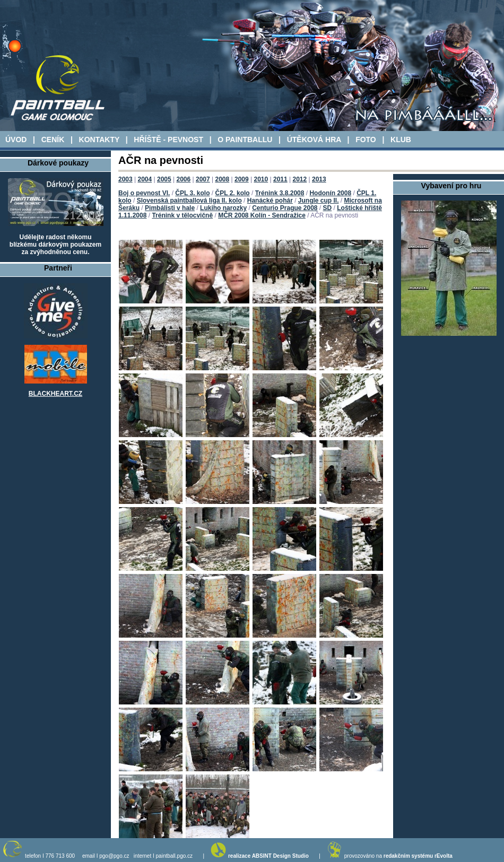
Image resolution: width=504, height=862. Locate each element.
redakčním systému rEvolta (418, 856)
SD (328, 208)
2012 (300, 179)
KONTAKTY (99, 140)
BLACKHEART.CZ (55, 394)
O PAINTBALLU (245, 140)
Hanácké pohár (270, 201)
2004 (145, 179)
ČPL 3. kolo (192, 193)
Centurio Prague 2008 (285, 208)
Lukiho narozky (223, 208)
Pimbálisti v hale (170, 208)
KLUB (401, 140)
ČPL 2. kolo (233, 193)
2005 (164, 179)
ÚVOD (16, 140)
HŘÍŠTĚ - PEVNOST (168, 140)
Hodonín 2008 (330, 193)
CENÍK (53, 140)
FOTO (366, 140)
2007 (203, 179)
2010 (261, 179)
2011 (280, 179)
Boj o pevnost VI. (144, 193)
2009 (242, 179)
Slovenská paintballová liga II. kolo (189, 201)
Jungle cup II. (319, 201)
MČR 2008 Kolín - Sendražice (262, 215)
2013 (319, 179)
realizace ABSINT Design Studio (268, 856)
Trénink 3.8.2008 (280, 193)
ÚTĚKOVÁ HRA (314, 140)
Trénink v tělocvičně (182, 215)
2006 (184, 179)
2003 (125, 179)
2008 (223, 179)
